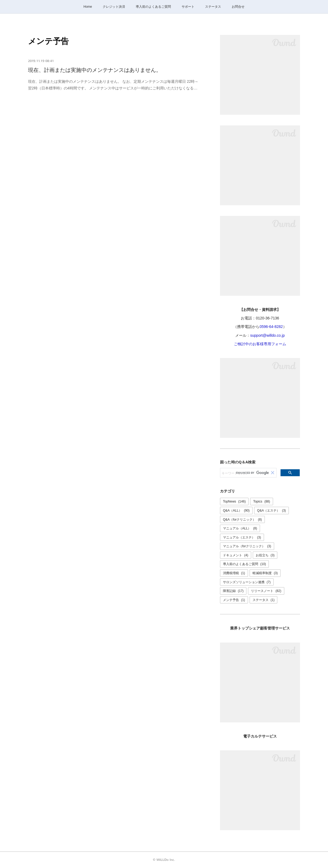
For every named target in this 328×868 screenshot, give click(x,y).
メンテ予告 (234, 600)
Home (88, 7)
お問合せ (238, 7)
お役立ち (265, 555)
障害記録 (233, 591)
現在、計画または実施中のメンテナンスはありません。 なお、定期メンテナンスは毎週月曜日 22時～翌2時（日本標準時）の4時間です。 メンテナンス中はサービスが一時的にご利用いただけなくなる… (113, 85)
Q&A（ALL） (236, 511)
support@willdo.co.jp (267, 335)
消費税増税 (234, 573)
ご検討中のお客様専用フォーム (260, 344)
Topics (261, 501)
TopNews (234, 501)
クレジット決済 (114, 7)
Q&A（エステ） (271, 511)
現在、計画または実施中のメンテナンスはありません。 (95, 70)
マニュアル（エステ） (242, 537)
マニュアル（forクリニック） (247, 546)
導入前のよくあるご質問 (153, 7)
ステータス (213, 7)
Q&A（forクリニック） (242, 520)
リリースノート (266, 591)
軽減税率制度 (265, 573)
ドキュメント (236, 555)
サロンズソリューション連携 (247, 582)
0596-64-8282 (271, 327)
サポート (188, 7)
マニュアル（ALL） (240, 528)
